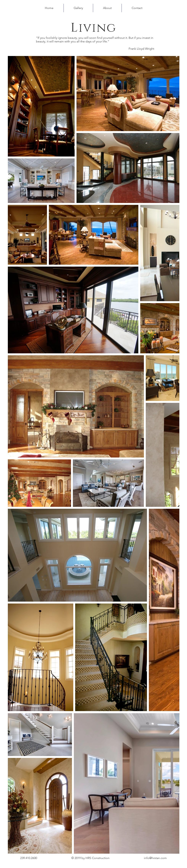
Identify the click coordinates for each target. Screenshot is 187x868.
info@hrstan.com (155, 858)
